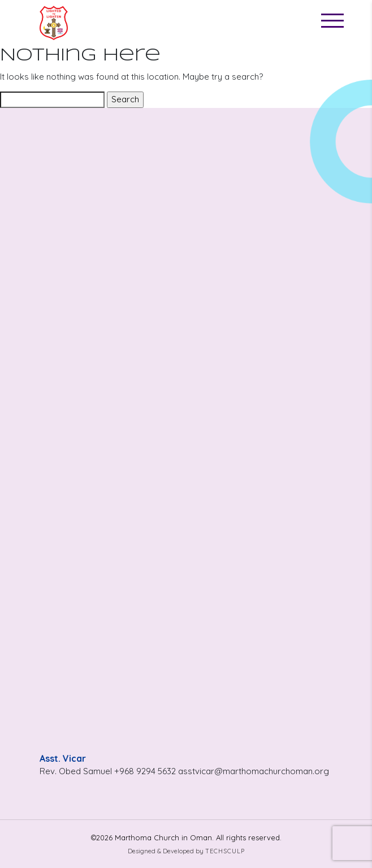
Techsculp (225, 851)
